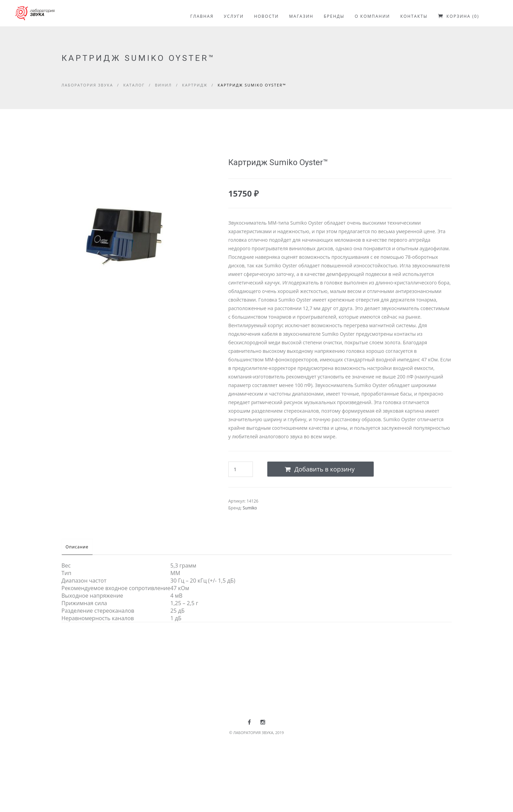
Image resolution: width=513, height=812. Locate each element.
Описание (80, 547)
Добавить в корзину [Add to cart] (320, 469)
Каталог (134, 85)
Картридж (195, 85)
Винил (164, 85)
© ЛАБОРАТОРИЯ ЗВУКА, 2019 (257, 733)
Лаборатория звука (87, 85)
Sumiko (250, 508)
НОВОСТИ (266, 16)
